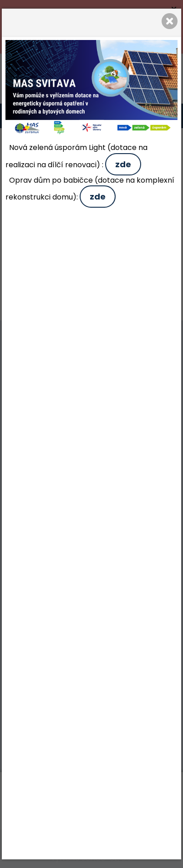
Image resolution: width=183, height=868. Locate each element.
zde (123, 164)
